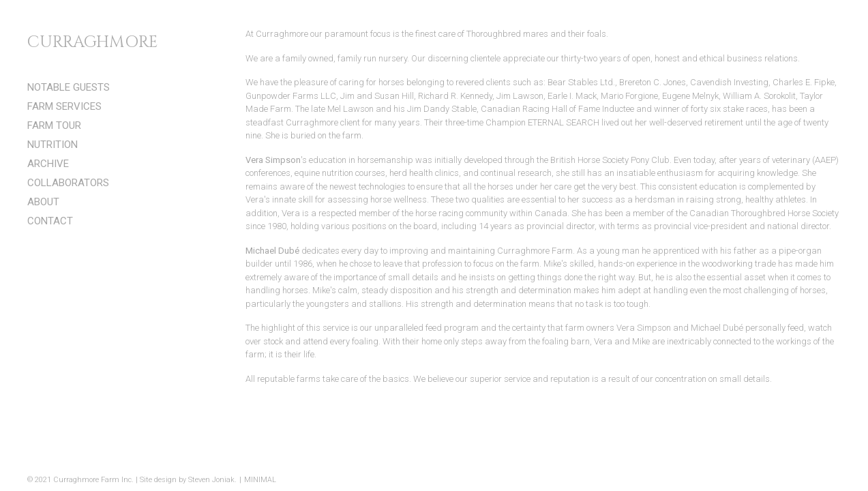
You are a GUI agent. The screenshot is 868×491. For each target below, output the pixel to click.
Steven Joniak (211, 480)
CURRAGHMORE (93, 42)
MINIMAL (260, 480)
